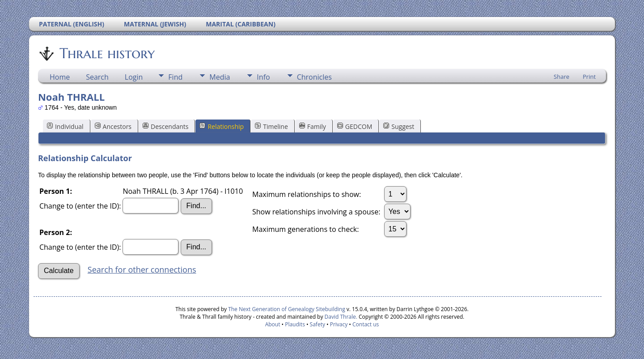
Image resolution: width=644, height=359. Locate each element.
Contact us (366, 324)
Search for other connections (142, 269)
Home (60, 77)
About (273, 324)
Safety (318, 324)
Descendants (165, 126)
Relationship (222, 126)
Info (263, 77)
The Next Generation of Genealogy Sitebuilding (287, 309)
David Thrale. (340, 317)
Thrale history (106, 53)
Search (97, 77)
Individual (65, 126)
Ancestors (113, 126)
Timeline (271, 126)
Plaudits (295, 324)
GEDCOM (355, 126)
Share (561, 77)
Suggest (399, 126)
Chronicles (314, 77)
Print (589, 77)
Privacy (339, 324)
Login (134, 77)
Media (220, 77)
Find (175, 77)
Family (313, 126)
